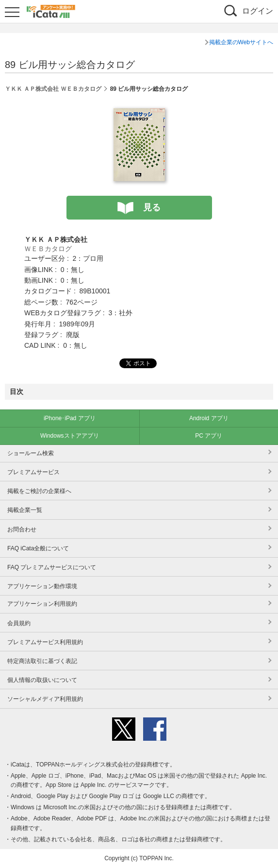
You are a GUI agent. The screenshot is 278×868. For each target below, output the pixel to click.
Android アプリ (209, 418)
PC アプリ (209, 436)
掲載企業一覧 (25, 510)
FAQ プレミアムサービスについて (52, 567)
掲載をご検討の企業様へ (39, 491)
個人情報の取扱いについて (42, 680)
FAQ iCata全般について (38, 548)
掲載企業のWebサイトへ (241, 42)
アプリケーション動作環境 (42, 586)
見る (152, 207)
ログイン (258, 11)
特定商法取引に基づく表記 (42, 661)
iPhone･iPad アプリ (70, 418)
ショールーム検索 (31, 453)
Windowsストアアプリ (70, 436)
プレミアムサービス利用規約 (45, 642)
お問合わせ (22, 529)
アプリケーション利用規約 (42, 604)
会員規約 (19, 623)
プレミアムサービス (33, 472)
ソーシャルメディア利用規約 (45, 699)
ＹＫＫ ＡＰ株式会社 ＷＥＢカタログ (53, 89)
